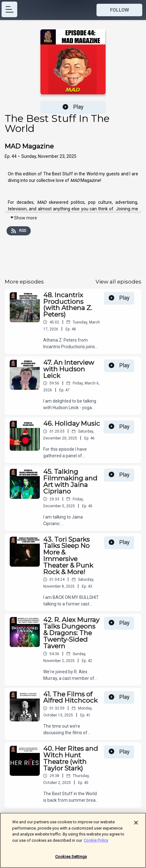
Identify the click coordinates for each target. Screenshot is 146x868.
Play (73, 107)
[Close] (136, 826)
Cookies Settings (71, 860)
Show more (23, 218)
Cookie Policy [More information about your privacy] (96, 843)
